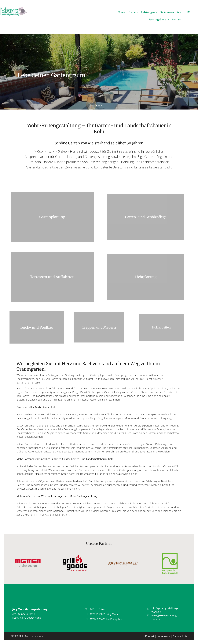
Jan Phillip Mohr (115, 619)
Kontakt (150, 636)
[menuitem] (121, 12)
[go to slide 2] (99, 106)
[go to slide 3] (101, 106)
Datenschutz (180, 636)
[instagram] (189, 12)
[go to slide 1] (97, 106)
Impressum (163, 636)
